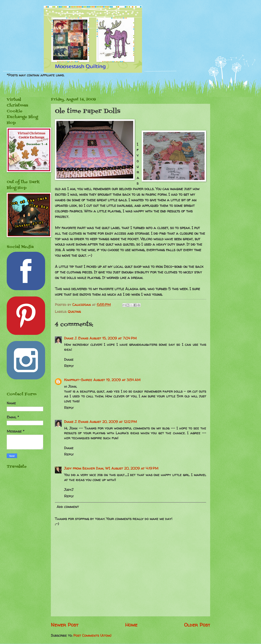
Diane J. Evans (76, 338)
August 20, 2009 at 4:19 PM (135, 468)
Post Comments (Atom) (92, 635)
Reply (69, 366)
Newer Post (65, 625)
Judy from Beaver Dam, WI (87, 468)
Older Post (197, 625)
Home (131, 625)
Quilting (74, 312)
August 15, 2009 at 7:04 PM (113, 338)
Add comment (68, 507)
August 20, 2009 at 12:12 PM (113, 422)
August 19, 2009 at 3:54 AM (117, 380)
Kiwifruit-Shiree (78, 380)
